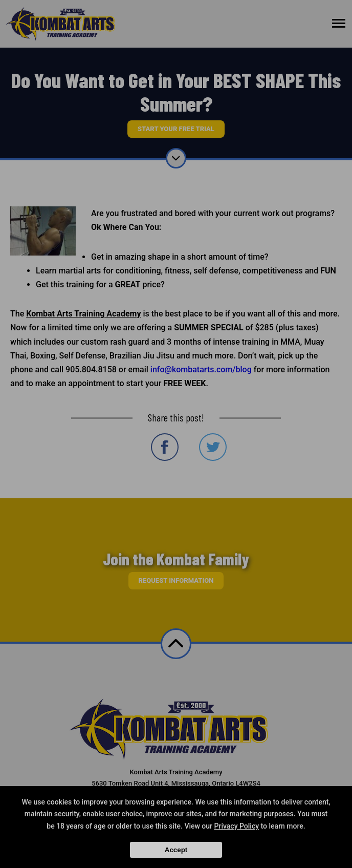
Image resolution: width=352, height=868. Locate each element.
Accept (176, 850)
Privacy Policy (237, 826)
